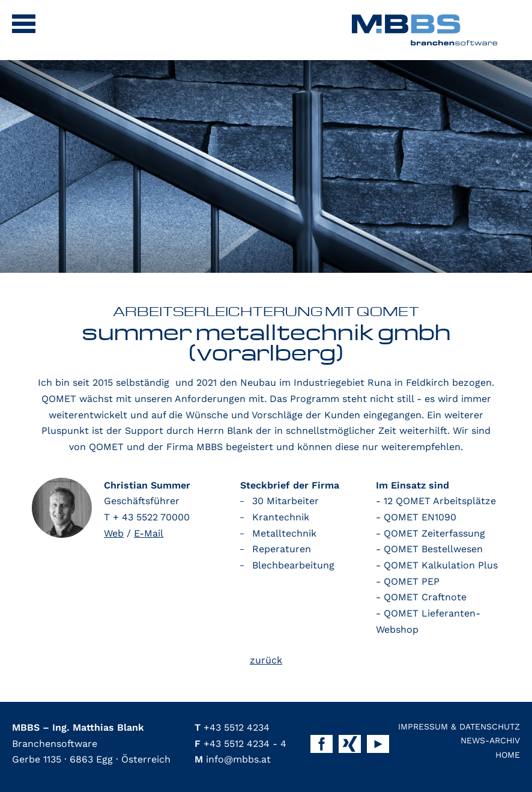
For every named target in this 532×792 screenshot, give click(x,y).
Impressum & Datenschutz (459, 727)
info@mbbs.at (233, 759)
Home (508, 755)
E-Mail (149, 533)
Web (114, 533)
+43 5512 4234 (232, 727)
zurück (266, 660)
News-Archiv (490, 740)
